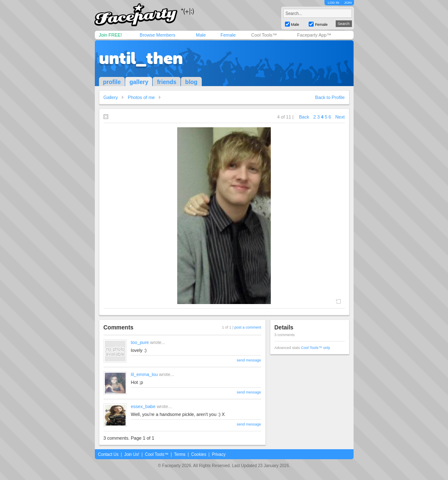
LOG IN (333, 3)
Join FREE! (111, 35)
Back (304, 117)
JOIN (348, 3)
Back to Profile (330, 97)
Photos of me (141, 97)
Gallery (111, 97)
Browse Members (158, 35)
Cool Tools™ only (316, 348)
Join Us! (132, 454)
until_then (141, 58)
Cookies (199, 454)
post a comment (248, 327)
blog (191, 82)
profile (112, 82)
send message (249, 360)
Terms (180, 454)
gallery (139, 82)
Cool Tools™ (264, 35)
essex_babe (143, 406)
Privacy (219, 454)
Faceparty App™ (314, 35)
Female (228, 35)
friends (167, 82)
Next (340, 117)
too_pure (140, 342)
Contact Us (108, 454)
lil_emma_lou (145, 374)
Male (201, 35)
